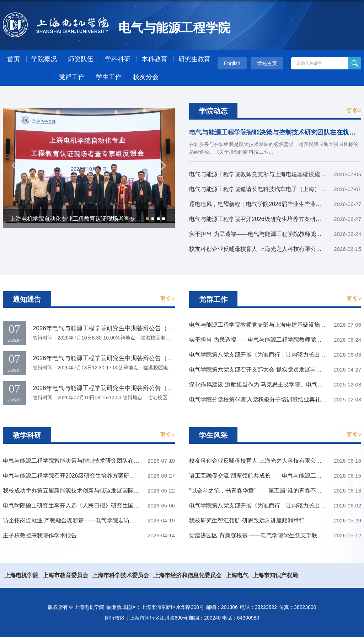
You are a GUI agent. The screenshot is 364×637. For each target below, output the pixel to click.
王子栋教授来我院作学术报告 (40, 535)
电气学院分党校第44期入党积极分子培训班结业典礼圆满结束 (266, 399)
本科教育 (154, 59)
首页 (14, 59)
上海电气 (237, 575)
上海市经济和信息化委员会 (187, 575)
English (232, 63)
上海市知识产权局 (275, 575)
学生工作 (109, 77)
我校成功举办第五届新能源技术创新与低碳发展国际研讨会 (77, 491)
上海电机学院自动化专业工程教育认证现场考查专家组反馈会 (87, 219)
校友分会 (146, 77)
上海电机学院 (21, 575)
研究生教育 (194, 59)
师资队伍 (81, 59)
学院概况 (44, 59)
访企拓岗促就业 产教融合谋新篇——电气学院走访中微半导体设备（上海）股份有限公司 (114, 520)
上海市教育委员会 (65, 575)
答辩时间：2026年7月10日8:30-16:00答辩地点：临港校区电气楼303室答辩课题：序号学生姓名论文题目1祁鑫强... (159, 338)
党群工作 (72, 77)
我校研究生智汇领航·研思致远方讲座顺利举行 (247, 520)
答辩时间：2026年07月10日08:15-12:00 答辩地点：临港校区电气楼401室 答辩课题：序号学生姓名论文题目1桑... (158, 398)
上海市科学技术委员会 (121, 575)
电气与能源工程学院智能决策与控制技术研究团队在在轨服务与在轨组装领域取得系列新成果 (119, 461)
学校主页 (267, 63)
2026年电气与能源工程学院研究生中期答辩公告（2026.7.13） (116, 358)
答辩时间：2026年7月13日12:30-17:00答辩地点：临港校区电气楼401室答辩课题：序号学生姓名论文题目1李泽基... (160, 368)
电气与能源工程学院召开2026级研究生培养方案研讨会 (258, 219)
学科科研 (118, 59)
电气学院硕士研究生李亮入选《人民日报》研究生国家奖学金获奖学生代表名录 (102, 506)
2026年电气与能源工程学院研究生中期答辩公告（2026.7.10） (116, 328)
